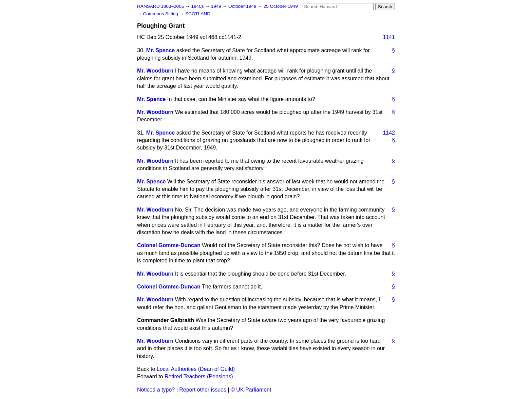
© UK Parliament (251, 390)
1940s (198, 6)
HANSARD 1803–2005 (160, 6)
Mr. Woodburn (155, 71)
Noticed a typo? (156, 390)
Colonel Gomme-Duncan (169, 245)
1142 (389, 133)
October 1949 (243, 6)
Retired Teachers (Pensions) (199, 376)
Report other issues (203, 390)
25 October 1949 (281, 6)
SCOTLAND (198, 14)
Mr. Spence (160, 50)
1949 (217, 6)
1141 (389, 37)
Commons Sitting (161, 14)
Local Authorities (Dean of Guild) (196, 369)
